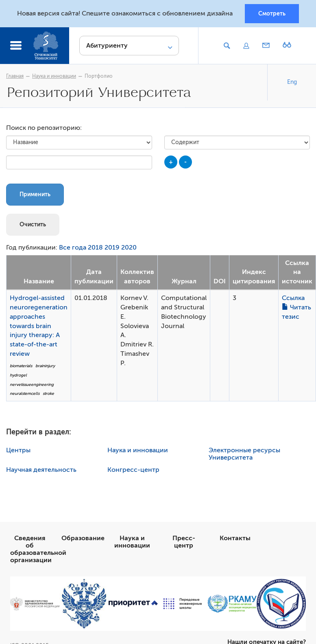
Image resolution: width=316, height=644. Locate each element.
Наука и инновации (54, 76)
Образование (83, 538)
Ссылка (293, 298)
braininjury (45, 366)
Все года (73, 248)
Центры (18, 450)
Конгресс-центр (133, 470)
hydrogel (18, 375)
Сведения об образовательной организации (38, 549)
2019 (112, 248)
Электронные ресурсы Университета (244, 454)
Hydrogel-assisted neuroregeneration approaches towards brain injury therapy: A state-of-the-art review (39, 326)
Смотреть (272, 13)
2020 (129, 248)
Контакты (235, 538)
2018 (95, 248)
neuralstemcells (25, 393)
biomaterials (21, 366)
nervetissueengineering (32, 384)
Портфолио (99, 76)
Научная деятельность (41, 470)
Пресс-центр (184, 542)
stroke (48, 393)
